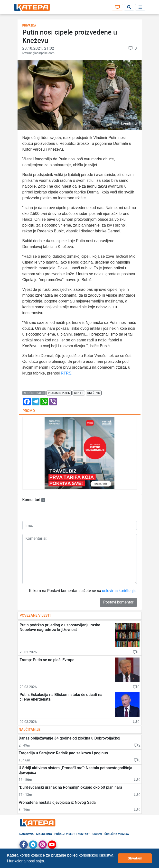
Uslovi (97, 834)
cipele (79, 393)
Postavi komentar (118, 602)
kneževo (94, 393)
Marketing (44, 834)
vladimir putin (59, 393)
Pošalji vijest (65, 834)
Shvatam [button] (135, 858)
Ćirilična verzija (117, 834)
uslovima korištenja (119, 591)
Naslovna (27, 834)
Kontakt (84, 834)
